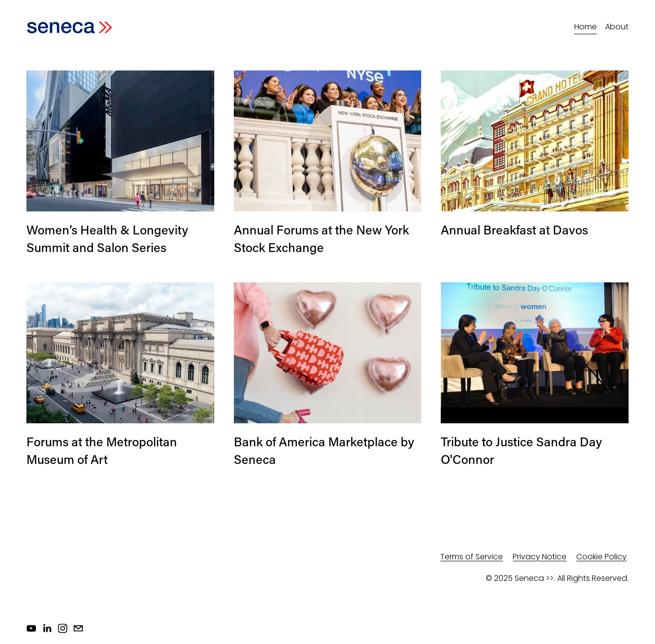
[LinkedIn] (47, 628)
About (617, 27)
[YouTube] (31, 628)
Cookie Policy (601, 557)
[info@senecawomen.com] (78, 628)
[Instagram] (63, 628)
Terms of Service (472, 557)
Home (586, 27)
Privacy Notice (540, 557)
